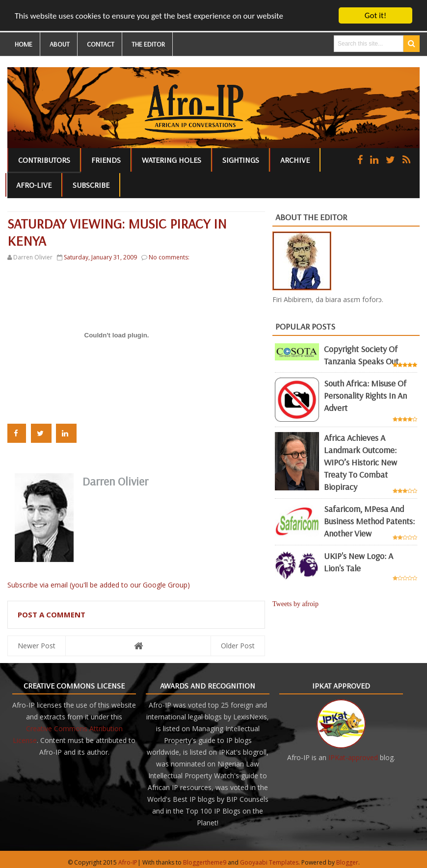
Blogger (347, 862)
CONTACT (101, 44)
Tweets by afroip (295, 603)
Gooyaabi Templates (269, 862)
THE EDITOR (148, 44)
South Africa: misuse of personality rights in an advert (365, 396)
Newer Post (37, 645)
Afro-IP (128, 862)
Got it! (375, 15)
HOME (24, 44)
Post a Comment (52, 614)
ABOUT (60, 44)
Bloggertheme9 (205, 862)
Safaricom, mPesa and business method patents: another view (369, 521)
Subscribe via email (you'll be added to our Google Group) (99, 584)
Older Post (238, 645)
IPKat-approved (353, 757)
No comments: (169, 257)
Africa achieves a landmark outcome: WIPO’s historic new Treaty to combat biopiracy (360, 462)
